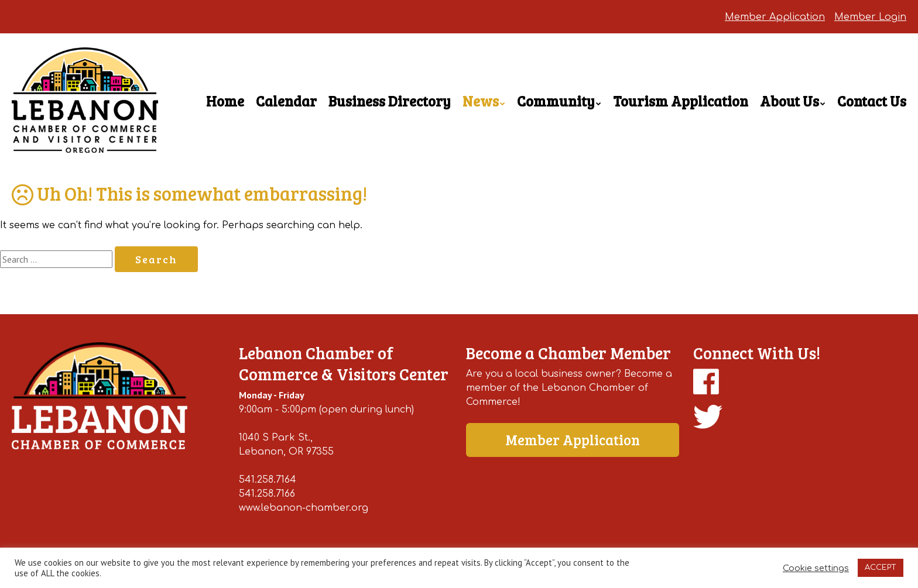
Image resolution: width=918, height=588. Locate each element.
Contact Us (872, 101)
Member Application (775, 17)
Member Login (870, 17)
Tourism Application (681, 101)
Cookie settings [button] (816, 568)
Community (556, 101)
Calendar (286, 101)
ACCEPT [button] (881, 568)
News (481, 101)
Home (225, 101)
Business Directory (390, 101)
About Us (789, 101)
